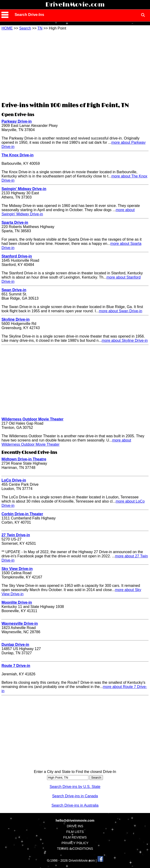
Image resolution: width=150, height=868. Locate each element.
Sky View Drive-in (17, 569)
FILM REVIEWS (75, 837)
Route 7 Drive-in (16, 666)
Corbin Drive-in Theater (22, 514)
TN (40, 28)
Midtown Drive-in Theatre (24, 459)
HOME (7, 28)
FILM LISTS (75, 832)
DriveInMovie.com (75, 5)
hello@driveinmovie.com (75, 820)
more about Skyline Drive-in (125, 340)
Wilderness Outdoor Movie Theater (32, 419)
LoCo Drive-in (14, 480)
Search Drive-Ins (29, 15)
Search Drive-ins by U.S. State (75, 787)
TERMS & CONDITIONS (75, 849)
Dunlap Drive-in (15, 645)
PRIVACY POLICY (75, 843)
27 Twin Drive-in (16, 535)
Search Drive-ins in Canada (75, 796)
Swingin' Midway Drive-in (24, 189)
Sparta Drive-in (15, 223)
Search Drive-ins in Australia (75, 805)
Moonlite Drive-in (17, 602)
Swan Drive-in (14, 290)
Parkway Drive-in (16, 121)
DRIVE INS (75, 826)
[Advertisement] (75, 66)
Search (25, 28)
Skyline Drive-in (15, 319)
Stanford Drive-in (17, 256)
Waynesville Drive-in (20, 623)
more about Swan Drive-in (121, 311)
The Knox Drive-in (17, 155)
